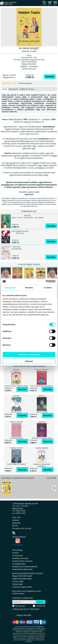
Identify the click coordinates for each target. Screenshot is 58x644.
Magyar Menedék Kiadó (22, 576)
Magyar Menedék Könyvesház (8, 4)
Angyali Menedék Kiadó (22, 579)
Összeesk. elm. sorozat (22, 528)
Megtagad (29, 361)
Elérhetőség (17, 550)
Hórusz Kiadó (18, 581)
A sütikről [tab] (48, 288)
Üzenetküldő (18, 556)
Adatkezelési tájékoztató (22, 569)
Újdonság (16, 523)
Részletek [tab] (29, 288)
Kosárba (50, 77)
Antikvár (16, 520)
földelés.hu (29, 641)
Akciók (15, 526)
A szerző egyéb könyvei (29, 264)
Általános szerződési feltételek (25, 567)
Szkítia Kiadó (17, 584)
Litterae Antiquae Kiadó (22, 587)
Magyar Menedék (24, 615)
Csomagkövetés (19, 564)
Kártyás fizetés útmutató (22, 561)
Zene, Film (16, 517)
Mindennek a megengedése (29, 355)
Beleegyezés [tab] (10, 288)
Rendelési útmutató (20, 558)
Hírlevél (15, 553)
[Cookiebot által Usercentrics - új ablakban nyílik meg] (46, 282)
